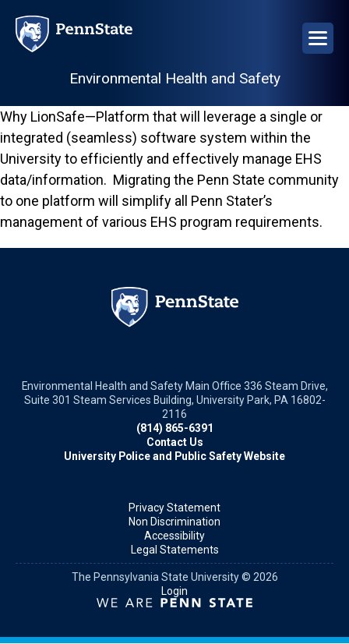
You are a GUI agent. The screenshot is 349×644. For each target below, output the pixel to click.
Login (174, 591)
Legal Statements (175, 550)
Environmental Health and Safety (175, 78)
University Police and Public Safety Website (174, 456)
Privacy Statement (174, 508)
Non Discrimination (174, 522)
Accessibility (174, 536)
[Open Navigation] (318, 38)
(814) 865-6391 (175, 428)
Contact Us (175, 442)
